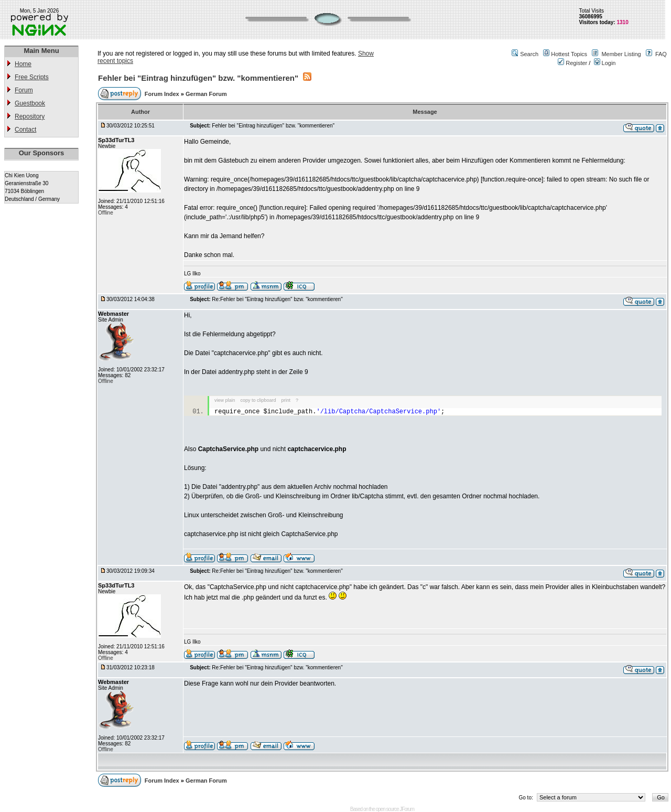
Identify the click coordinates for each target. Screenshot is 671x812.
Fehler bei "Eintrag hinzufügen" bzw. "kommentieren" (198, 78)
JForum (407, 809)
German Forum (206, 94)
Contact (25, 130)
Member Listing (621, 54)
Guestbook (30, 103)
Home (23, 64)
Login (605, 63)
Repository (30, 116)
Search (529, 54)
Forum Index (163, 94)
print (286, 400)
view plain (225, 400)
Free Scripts (32, 77)
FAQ (661, 54)
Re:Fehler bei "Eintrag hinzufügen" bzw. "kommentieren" (277, 299)
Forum (24, 90)
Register (572, 63)
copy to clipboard (258, 400)
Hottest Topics (569, 54)
